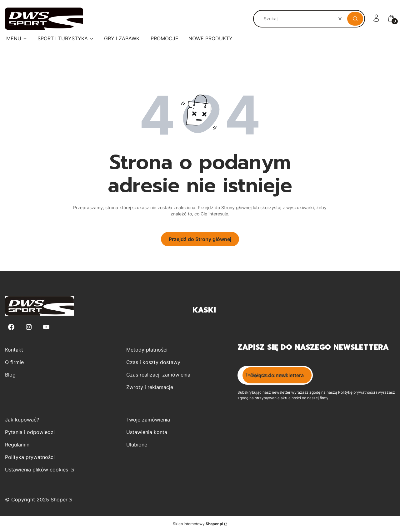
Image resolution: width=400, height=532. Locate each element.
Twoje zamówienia (148, 420)
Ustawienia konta (147, 432)
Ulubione (137, 445)
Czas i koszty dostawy (153, 362)
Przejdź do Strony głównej (200, 239)
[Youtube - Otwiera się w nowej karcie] (46, 327)
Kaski (204, 310)
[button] (355, 19)
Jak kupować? (22, 420)
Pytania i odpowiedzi (30, 432)
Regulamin (17, 445)
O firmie (14, 362)
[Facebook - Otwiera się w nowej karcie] (11, 327)
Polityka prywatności (30, 457)
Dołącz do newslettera (277, 375)
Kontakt (14, 350)
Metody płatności (147, 350)
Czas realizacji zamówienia (158, 375)
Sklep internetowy (198, 524)
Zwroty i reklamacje (150, 387)
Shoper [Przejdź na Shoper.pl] (59, 500)
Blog (10, 375)
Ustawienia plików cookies (37, 470)
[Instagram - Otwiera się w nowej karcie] (29, 327)
